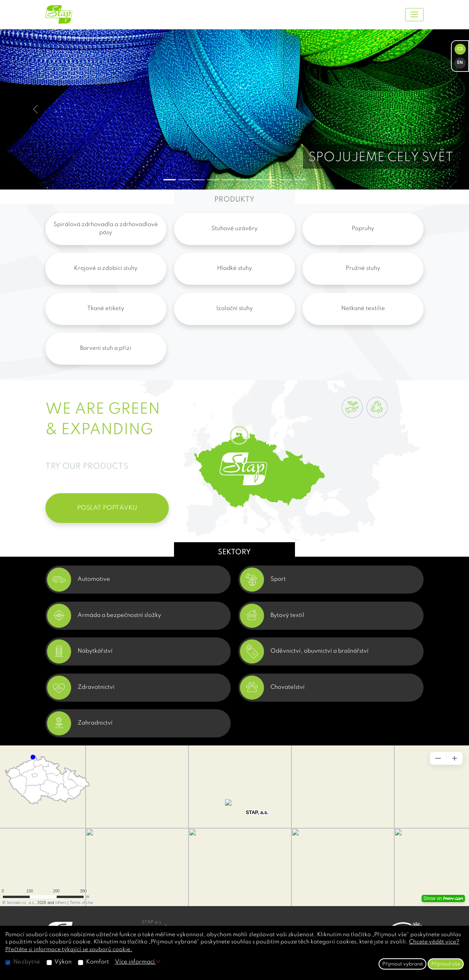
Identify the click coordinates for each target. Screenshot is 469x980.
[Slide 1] (184, 180)
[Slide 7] (271, 180)
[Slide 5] (242, 180)
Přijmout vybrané (403, 964)
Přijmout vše (446, 964)
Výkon (63, 962)
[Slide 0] (170, 180)
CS (460, 49)
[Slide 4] (227, 180)
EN (460, 63)
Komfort (97, 962)
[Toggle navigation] (414, 15)
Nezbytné (27, 962)
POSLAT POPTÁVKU (107, 508)
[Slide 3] (213, 180)
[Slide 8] (285, 180)
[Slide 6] (256, 180)
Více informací (138, 962)
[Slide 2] (199, 180)
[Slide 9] (300, 180)
